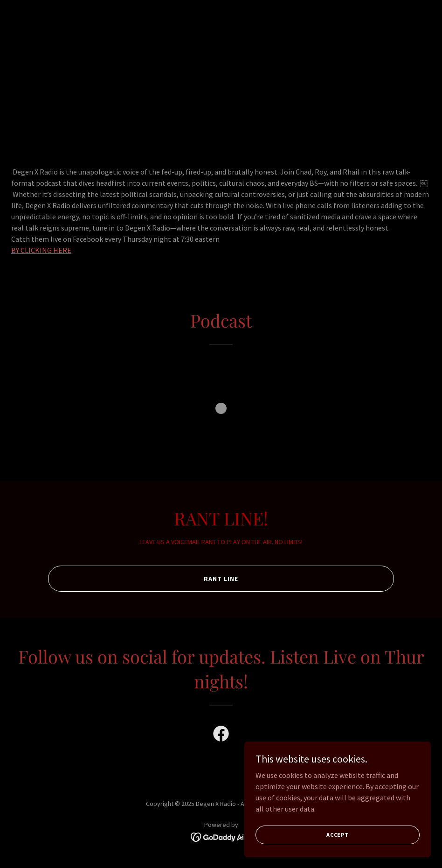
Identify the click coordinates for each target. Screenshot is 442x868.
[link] (221, 735)
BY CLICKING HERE (41, 250)
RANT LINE (221, 579)
